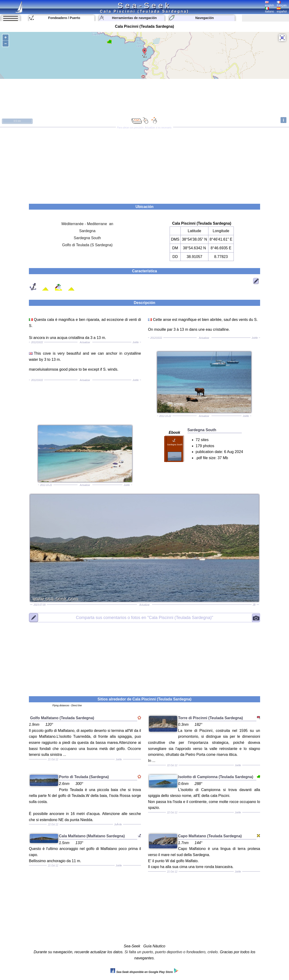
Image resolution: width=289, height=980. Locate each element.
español (282, 10)
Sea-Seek (144, 5)
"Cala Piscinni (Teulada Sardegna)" (144, 618)
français (282, 4)
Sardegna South (87, 238)
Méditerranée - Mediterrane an (87, 224)
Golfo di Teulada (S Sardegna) (87, 245)
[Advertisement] (144, 164)
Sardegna (87, 231)
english (269, 4)
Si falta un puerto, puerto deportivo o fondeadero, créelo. (172, 952)
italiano (269, 10)
